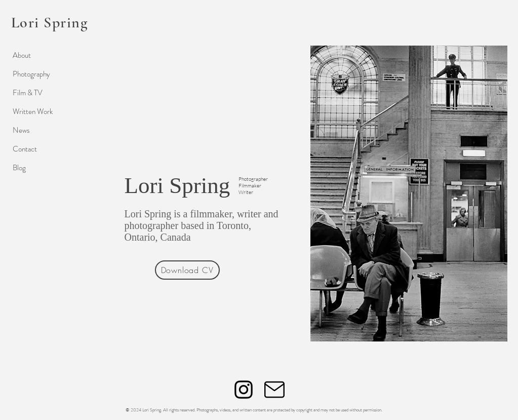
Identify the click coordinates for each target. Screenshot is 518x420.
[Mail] (274, 390)
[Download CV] (187, 270)
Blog (19, 168)
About (22, 55)
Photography (31, 74)
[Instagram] (244, 390)
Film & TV (28, 93)
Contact (25, 149)
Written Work (33, 111)
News (21, 130)
